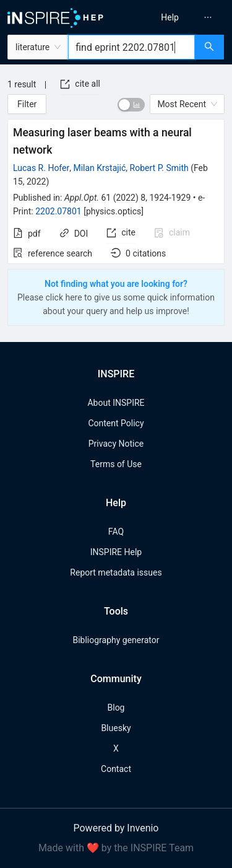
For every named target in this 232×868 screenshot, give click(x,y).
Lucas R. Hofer (41, 168)
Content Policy (116, 423)
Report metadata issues (116, 572)
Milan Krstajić (99, 168)
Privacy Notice (116, 444)
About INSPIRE (116, 403)
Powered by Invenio (116, 828)
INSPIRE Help (116, 552)
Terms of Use (116, 464)
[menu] (176, 17)
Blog (116, 708)
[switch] (131, 105)
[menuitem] (170, 17)
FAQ (116, 532)
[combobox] (131, 47)
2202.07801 (58, 211)
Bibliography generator (116, 640)
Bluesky (116, 728)
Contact (116, 769)
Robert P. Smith (159, 168)
